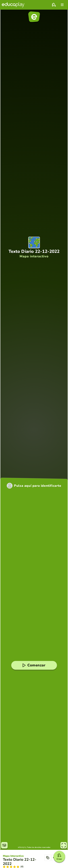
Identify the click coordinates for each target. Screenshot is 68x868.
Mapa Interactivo (13, 856)
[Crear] (59, 857)
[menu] (62, 5)
